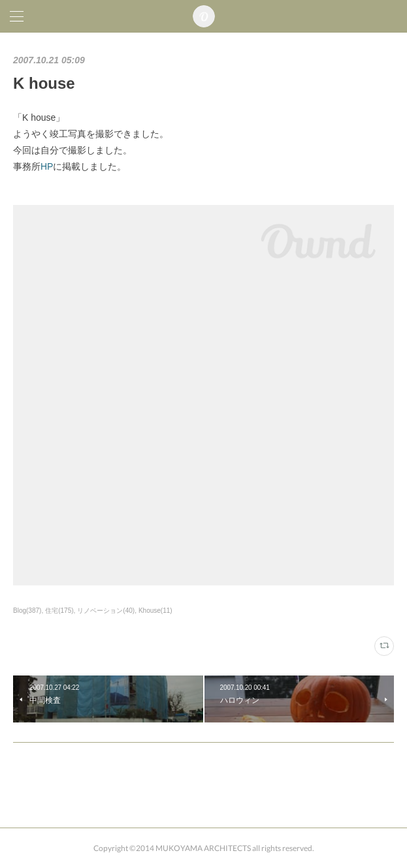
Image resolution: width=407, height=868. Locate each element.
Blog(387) (27, 611)
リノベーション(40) (106, 611)
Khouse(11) (155, 611)
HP (47, 166)
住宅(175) (59, 611)
